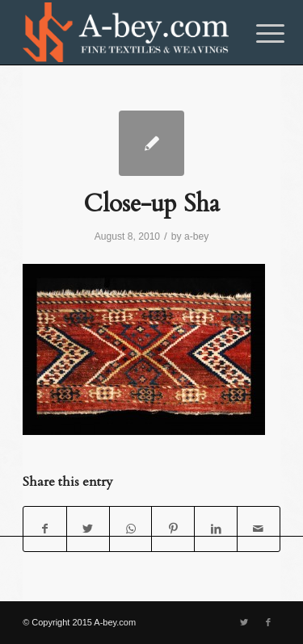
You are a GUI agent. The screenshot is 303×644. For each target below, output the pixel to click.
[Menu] (258, 34)
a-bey (196, 236)
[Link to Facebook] (268, 622)
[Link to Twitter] (244, 622)
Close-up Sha (151, 204)
